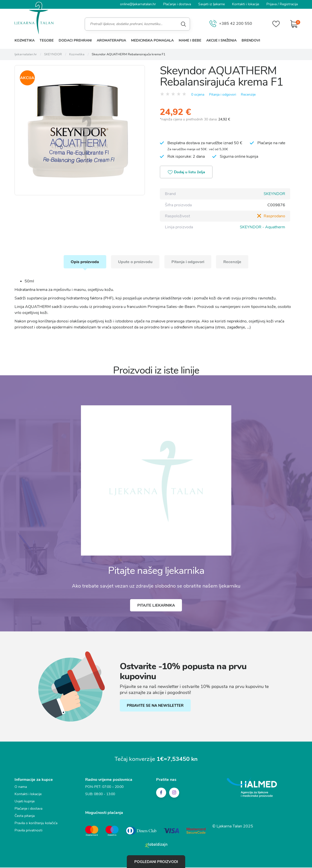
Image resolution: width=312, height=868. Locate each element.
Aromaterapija (111, 40)
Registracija (289, 4)
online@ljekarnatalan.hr (138, 4)
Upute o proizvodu (135, 262)
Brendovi (251, 40)
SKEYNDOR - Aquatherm (263, 227)
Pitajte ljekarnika (156, 606)
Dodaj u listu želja (187, 172)
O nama (21, 788)
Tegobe (47, 40)
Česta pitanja (25, 817)
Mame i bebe (190, 40)
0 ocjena (198, 94)
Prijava (272, 4)
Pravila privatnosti (28, 831)
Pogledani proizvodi (156, 861)
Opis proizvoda (83, 262)
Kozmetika (25, 40)
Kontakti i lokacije (246, 4)
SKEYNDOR (274, 194)
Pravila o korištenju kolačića (36, 824)
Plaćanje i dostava (177, 4)
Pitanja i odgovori (223, 94)
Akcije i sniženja (221, 40)
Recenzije (248, 94)
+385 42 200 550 (230, 24)
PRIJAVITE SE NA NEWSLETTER (156, 707)
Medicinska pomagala (152, 40)
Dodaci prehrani (75, 40)
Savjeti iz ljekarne (212, 4)
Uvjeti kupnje (25, 802)
